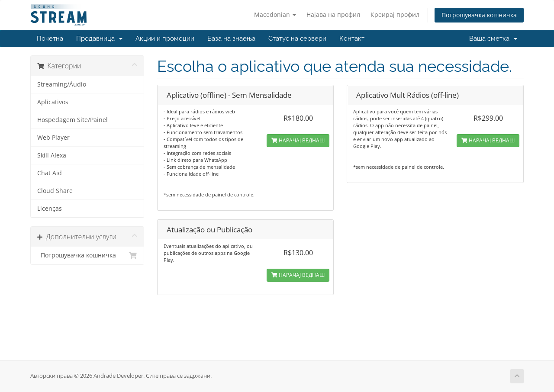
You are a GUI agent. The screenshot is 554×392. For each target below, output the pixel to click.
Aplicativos (53, 102)
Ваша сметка (493, 39)
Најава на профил (333, 14)
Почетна (50, 39)
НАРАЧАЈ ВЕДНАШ (298, 140)
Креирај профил (395, 14)
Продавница (99, 39)
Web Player (53, 138)
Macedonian (275, 14)
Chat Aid (50, 173)
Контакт (352, 39)
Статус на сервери (297, 39)
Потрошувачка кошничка (479, 15)
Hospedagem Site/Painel (72, 120)
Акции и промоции (165, 39)
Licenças (50, 209)
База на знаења (231, 39)
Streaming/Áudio (62, 84)
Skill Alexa (52, 155)
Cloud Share (55, 191)
